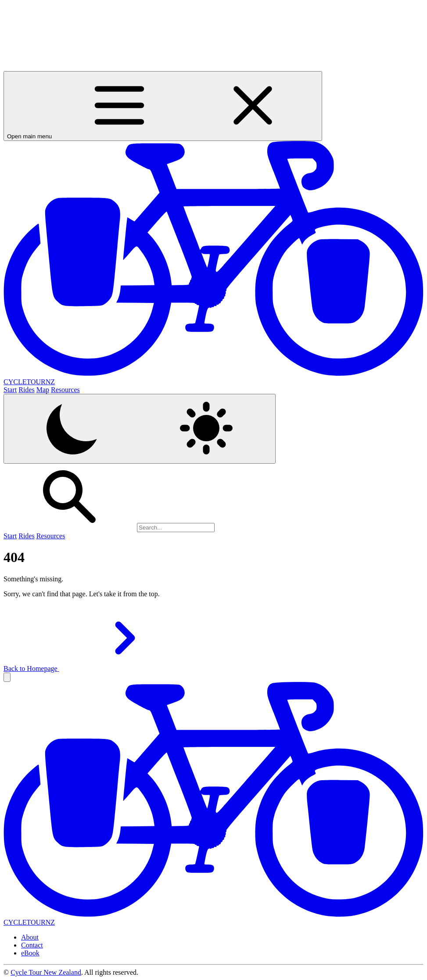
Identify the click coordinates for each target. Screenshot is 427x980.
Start (10, 390)
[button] (7, 677)
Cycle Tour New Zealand (46, 972)
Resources (65, 390)
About (30, 937)
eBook (30, 953)
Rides (26, 390)
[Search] (176, 528)
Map (43, 390)
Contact (32, 945)
